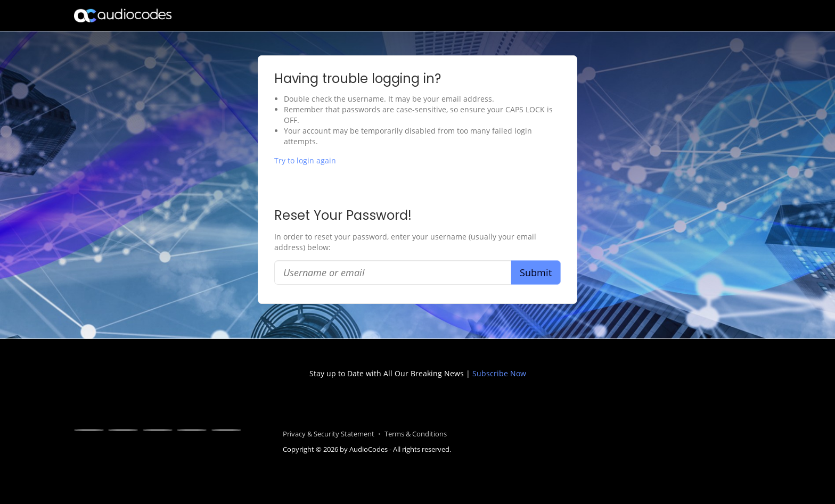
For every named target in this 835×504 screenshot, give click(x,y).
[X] (123, 430)
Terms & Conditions (416, 434)
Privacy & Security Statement (329, 434)
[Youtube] (192, 430)
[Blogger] (226, 430)
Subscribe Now (498, 373)
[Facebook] (89, 430)
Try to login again (305, 160)
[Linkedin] (158, 430)
